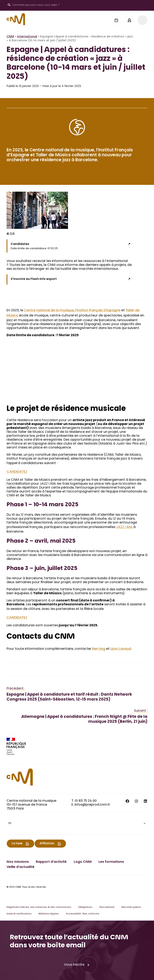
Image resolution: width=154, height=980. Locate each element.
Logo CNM (83, 862)
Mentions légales (49, 914)
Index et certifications (19, 914)
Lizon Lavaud (121, 649)
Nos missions (18, 862)
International (27, 37)
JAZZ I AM (124, 527)
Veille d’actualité (20, 867)
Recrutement (107, 907)
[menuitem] (77, 823)
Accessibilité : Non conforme (83, 914)
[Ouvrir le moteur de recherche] (34, 5)
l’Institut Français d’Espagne (97, 310)
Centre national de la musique (49, 310)
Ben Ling (99, 649)
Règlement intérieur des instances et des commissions (39, 907)
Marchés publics (131, 907)
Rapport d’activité (51, 862)
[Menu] (143, 20)
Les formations (111, 862)
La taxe (17, 844)
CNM (10, 37)
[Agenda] (116, 20)
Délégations (85, 907)
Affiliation (47, 844)
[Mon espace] (129, 20)
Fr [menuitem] (10, 824)
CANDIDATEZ (17, 472)
